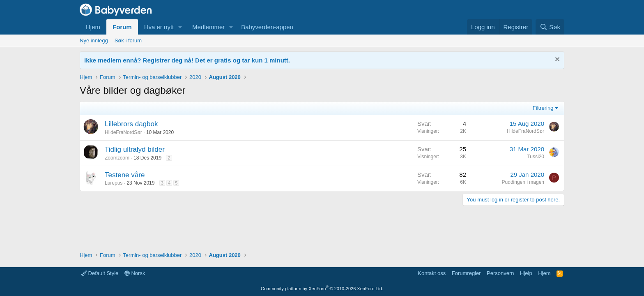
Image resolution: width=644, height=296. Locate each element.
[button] (180, 27)
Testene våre (125, 175)
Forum (122, 27)
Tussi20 (536, 157)
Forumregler (466, 273)
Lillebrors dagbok (131, 124)
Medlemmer (208, 27)
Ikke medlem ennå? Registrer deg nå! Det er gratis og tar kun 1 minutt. (187, 60)
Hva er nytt (159, 27)
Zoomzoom (117, 158)
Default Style (100, 273)
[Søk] (550, 27)
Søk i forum (128, 40)
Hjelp (526, 273)
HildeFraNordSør (123, 132)
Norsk (135, 273)
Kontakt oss (432, 273)
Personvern (500, 273)
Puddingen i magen (523, 182)
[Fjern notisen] (556, 60)
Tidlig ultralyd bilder (135, 149)
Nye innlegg (94, 40)
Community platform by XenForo (322, 289)
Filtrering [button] (543, 108)
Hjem (93, 27)
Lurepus (114, 183)
